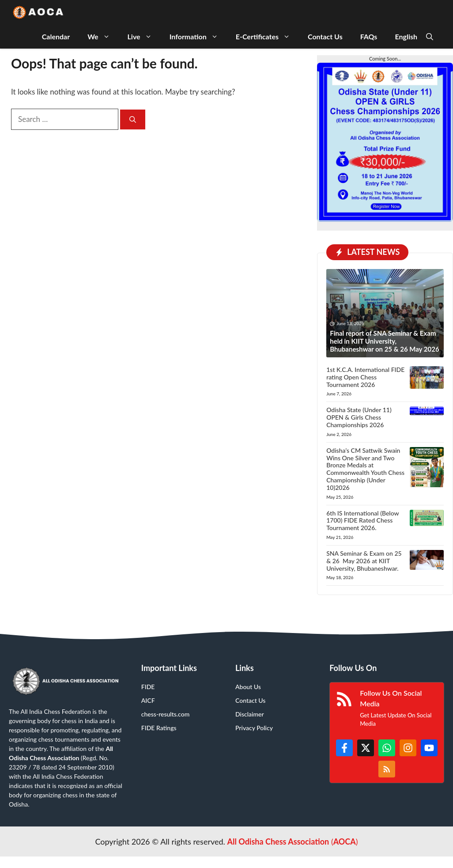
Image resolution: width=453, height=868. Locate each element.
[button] (430, 36)
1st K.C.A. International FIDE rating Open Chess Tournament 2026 (365, 377)
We (103, 36)
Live (144, 36)
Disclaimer (250, 714)
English (406, 36)
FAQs (369, 36)
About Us (248, 687)
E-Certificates (267, 36)
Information (198, 36)
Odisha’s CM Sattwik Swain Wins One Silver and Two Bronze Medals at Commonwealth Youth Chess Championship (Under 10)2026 (365, 469)
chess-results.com (165, 714)
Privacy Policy (254, 728)
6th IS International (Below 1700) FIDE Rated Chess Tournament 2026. (362, 521)
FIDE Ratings (159, 728)
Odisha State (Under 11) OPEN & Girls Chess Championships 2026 (359, 417)
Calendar (56, 36)
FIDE (148, 687)
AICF (148, 700)
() (292, 841)
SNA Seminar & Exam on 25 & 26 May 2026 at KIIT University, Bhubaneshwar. (364, 561)
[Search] (133, 119)
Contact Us (325, 36)
